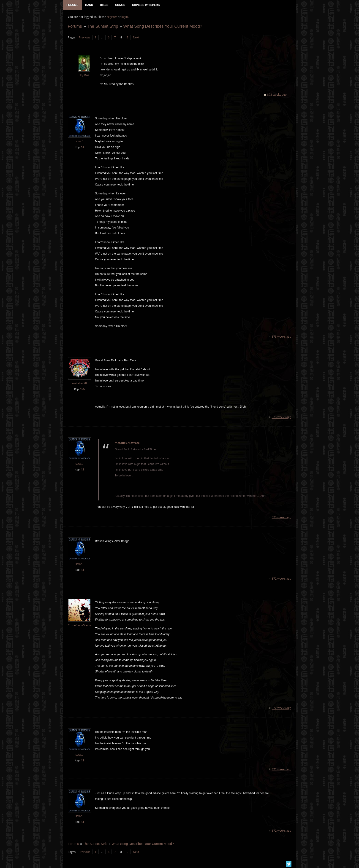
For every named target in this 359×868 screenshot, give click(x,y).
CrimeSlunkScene (79, 626)
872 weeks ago (282, 579)
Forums (75, 27)
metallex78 (79, 384)
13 (82, 147)
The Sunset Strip (102, 27)
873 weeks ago (277, 95)
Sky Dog (84, 76)
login (124, 17)
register (112, 17)
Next (136, 38)
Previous (84, 38)
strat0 (79, 142)
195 (82, 389)
